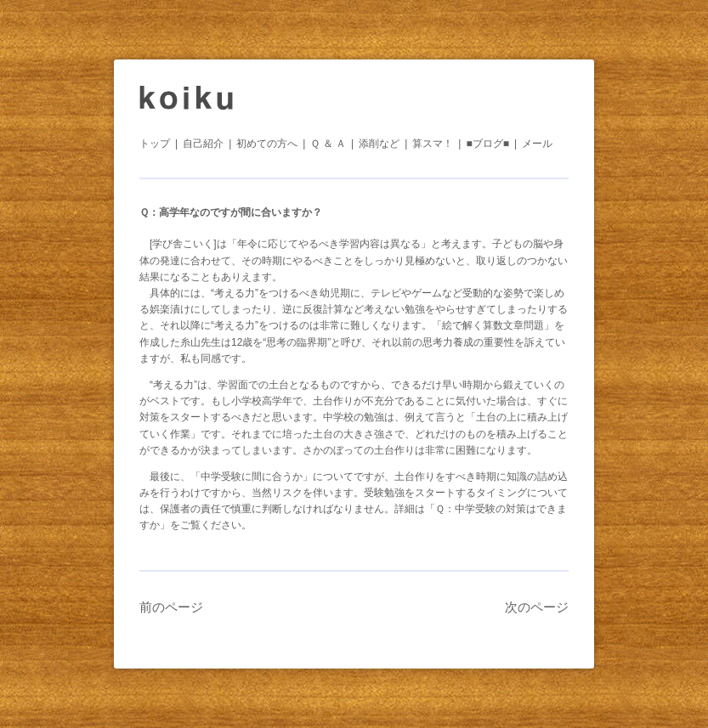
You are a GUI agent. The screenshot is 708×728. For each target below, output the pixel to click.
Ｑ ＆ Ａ (328, 144)
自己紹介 (203, 144)
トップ (155, 144)
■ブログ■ (487, 144)
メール (537, 144)
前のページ (171, 607)
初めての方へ (267, 144)
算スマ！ (433, 144)
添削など (379, 144)
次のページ (537, 607)
